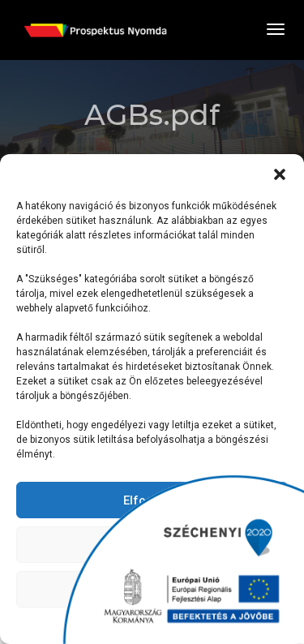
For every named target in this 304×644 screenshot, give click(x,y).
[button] (280, 174)
